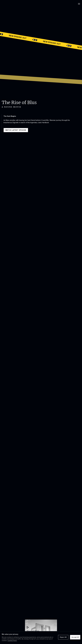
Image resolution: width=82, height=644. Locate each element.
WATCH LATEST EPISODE (16, 130)
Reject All (63, 637)
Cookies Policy (12, 641)
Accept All (75, 637)
